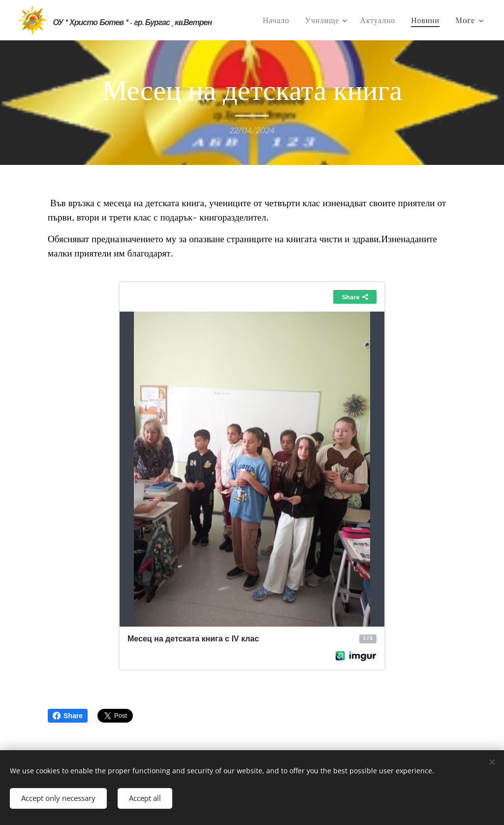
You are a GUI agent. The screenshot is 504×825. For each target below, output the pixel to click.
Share (68, 716)
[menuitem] (279, 20)
